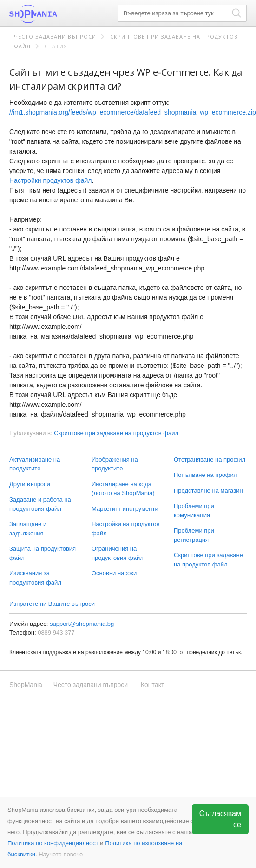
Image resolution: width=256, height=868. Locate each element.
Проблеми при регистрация (194, 535)
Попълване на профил (205, 475)
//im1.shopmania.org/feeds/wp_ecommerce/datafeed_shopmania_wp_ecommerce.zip (133, 112)
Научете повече (61, 854)
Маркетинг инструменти (125, 509)
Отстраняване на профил (210, 460)
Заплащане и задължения (28, 529)
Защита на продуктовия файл (43, 553)
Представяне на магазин (208, 491)
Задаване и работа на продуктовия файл (40, 504)
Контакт (152, 685)
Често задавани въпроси (55, 36)
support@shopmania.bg (82, 624)
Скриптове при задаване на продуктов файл (208, 560)
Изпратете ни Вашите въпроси (52, 604)
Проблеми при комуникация (194, 511)
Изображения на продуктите (115, 464)
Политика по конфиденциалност (53, 843)
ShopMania (56, 14)
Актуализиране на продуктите (35, 464)
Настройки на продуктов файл (125, 529)
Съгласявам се (220, 819)
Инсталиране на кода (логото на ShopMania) (123, 489)
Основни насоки (114, 573)
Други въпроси (30, 484)
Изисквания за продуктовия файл (35, 578)
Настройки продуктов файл (51, 180)
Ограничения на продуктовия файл (118, 553)
